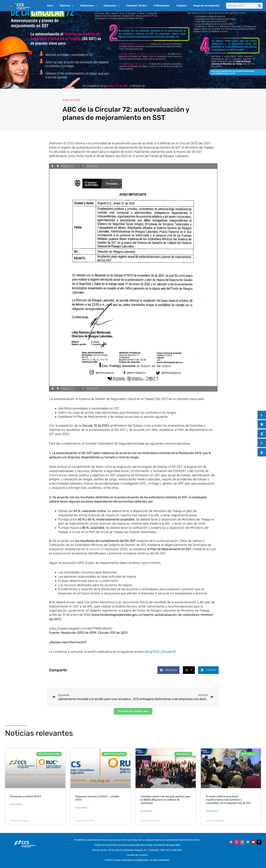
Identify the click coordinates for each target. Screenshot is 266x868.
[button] (168, 670)
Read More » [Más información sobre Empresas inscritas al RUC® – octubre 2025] (82, 808)
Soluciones (111, 6)
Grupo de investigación (206, 6)
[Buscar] (260, 6)
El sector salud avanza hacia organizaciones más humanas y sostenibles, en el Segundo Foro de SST (228, 800)
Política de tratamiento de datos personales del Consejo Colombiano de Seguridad (137, 845)
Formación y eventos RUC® (26, 797)
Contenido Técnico (136, 6)
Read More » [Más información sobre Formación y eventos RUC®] (17, 805)
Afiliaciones (89, 6)
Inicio (50, 6)
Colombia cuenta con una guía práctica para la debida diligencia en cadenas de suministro (165, 800)
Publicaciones (162, 6)
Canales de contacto (137, 854)
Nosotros (67, 6)
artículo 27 (97, 549)
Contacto (182, 6)
